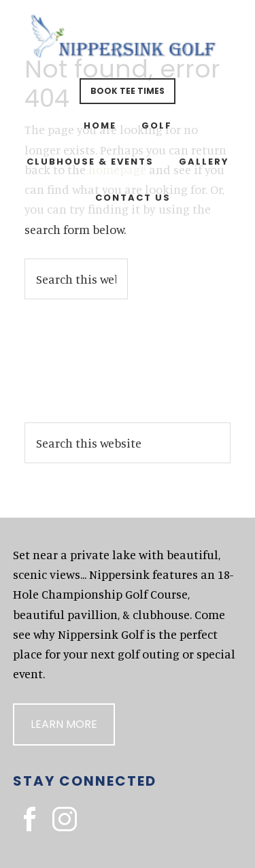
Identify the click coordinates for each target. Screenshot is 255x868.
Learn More (64, 724)
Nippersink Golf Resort (128, 41)
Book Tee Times (128, 91)
